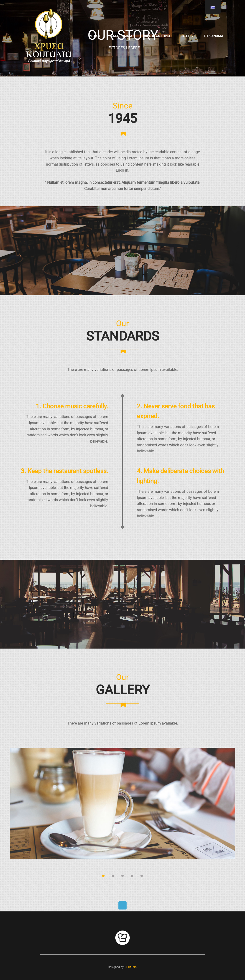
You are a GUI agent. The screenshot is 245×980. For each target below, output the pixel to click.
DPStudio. (131, 967)
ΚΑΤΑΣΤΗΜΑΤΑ (121, 36)
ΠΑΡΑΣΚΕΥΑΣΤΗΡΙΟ (156, 36)
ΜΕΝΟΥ (95, 36)
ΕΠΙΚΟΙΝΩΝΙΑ (213, 36)
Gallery (187, 36)
